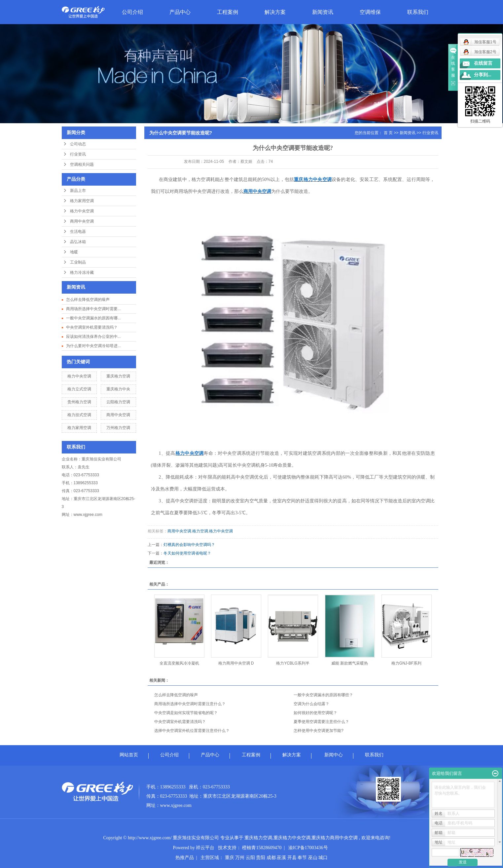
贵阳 (261, 858)
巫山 (313, 858)
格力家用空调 (82, 201)
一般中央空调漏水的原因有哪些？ (323, 695)
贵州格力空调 (79, 402)
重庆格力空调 (118, 376)
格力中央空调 (82, 211)
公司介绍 (132, 12)
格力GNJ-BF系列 (406, 663)
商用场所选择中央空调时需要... (93, 309)
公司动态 (78, 144)
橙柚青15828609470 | (265, 848)
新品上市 (78, 191)
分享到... (483, 75)
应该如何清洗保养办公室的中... (93, 337)
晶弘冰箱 (78, 242)
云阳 (250, 858)
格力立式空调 (79, 389)
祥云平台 (205, 848)
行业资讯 (78, 154)
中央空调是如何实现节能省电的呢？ (186, 713)
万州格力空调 (118, 428)
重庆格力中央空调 (292, 838)
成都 (271, 858)
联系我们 (418, 12)
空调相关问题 (82, 164)
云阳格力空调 (118, 402)
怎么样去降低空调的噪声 (88, 300)
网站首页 (129, 755)
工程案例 (228, 12)
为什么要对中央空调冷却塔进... (93, 346)
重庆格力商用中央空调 (335, 838)
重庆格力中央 (118, 389)
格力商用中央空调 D (236, 663)
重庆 (230, 858)
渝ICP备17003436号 (308, 848)
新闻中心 (334, 755)
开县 (292, 858)
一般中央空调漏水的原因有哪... (93, 318)
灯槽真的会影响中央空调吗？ (189, 545)
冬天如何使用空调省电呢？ (187, 553)
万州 (240, 858)
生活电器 (78, 232)
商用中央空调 (82, 221)
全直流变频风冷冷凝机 (179, 663)
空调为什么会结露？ (311, 704)
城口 (323, 858)
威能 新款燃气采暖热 (350, 663)
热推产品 (185, 858)
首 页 (388, 133)
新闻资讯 (323, 12)
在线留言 (483, 63)
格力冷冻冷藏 (82, 272)
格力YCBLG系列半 (293, 663)
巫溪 (281, 858)
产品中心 (180, 12)
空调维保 (370, 12)
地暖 (74, 252)
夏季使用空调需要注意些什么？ (321, 722)
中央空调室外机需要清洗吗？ (92, 327)
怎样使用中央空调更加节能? (319, 731)
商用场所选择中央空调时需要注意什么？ (190, 704)
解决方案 (275, 12)
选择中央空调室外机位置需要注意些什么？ (192, 731)
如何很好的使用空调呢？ (315, 713)
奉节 (302, 858)
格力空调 (200, 531)
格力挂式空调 (79, 415)
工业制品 (78, 262)
